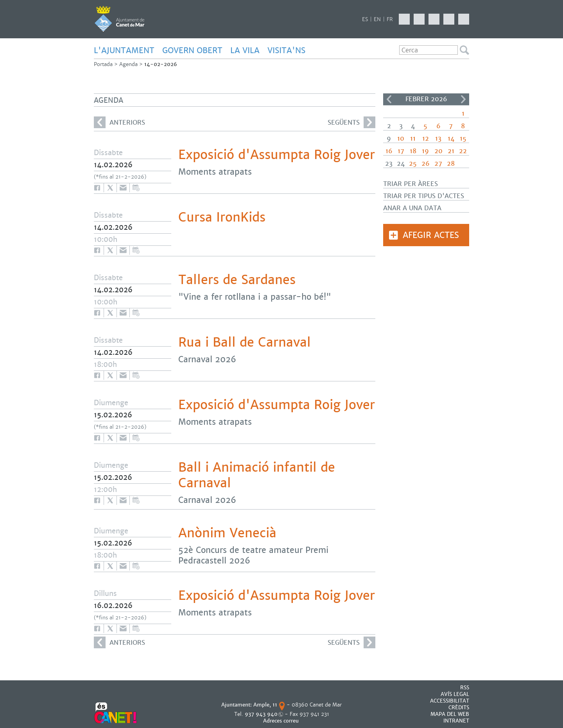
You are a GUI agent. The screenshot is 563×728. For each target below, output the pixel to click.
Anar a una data (412, 208)
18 (413, 151)
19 (425, 151)
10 (401, 139)
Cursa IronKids (222, 217)
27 (438, 164)
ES (365, 19)
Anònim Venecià (227, 533)
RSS (465, 688)
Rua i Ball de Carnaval (245, 342)
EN (377, 19)
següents (351, 122)
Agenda (128, 64)
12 (426, 139)
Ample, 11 (265, 705)
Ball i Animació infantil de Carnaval (257, 475)
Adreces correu (282, 721)
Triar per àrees (411, 184)
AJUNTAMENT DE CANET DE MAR (119, 19)
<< (389, 99)
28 (451, 164)
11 (413, 139)
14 (451, 139)
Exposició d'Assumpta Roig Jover (277, 155)
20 (438, 151)
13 (438, 139)
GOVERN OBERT (192, 50)
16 (389, 151)
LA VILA (245, 50)
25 (413, 164)
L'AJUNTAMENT (124, 50)
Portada (103, 64)
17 (401, 151)
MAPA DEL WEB (450, 714)
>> (463, 99)
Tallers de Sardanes (237, 280)
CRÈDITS (459, 707)
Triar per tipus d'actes (424, 196)
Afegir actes (431, 235)
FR (390, 19)
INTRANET (456, 721)
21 (451, 151)
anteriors (119, 122)
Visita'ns (286, 50)
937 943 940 (261, 714)
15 (463, 139)
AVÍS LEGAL (455, 694)
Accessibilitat (450, 701)
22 (463, 151)
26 (426, 164)
